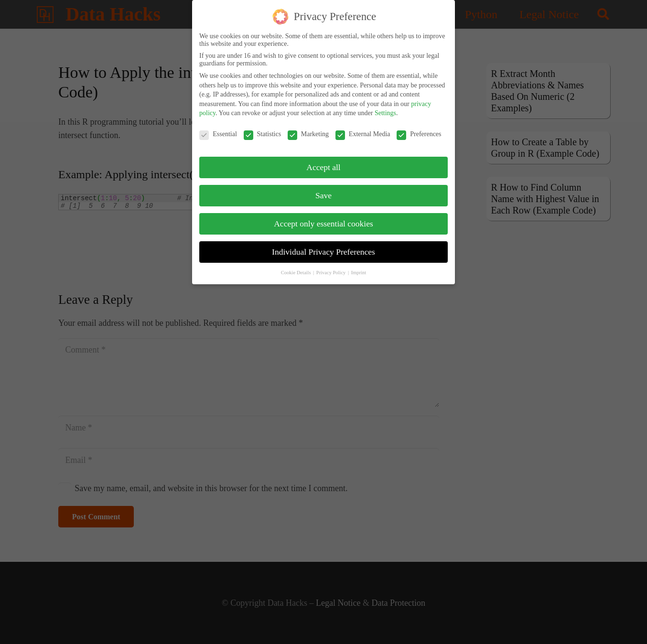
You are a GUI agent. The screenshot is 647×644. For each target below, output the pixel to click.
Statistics (263, 129)
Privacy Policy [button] (332, 268)
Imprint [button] (359, 268)
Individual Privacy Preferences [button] (323, 247)
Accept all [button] (323, 162)
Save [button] (323, 191)
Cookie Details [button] (297, 268)
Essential (218, 129)
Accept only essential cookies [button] (323, 219)
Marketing (308, 129)
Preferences (419, 129)
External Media (363, 129)
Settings (385, 108)
